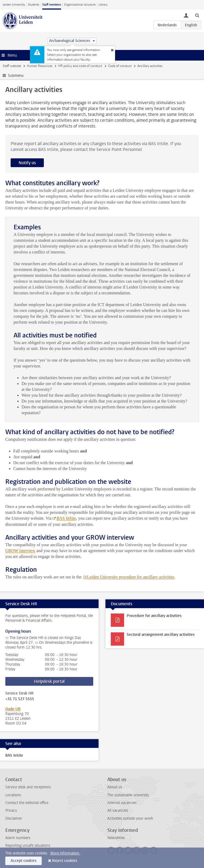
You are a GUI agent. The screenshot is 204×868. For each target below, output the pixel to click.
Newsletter (116, 838)
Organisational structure (80, 5)
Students (34, 5)
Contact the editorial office (27, 803)
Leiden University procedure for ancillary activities (131, 577)
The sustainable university (128, 795)
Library (103, 5)
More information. (65, 853)
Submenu (16, 76)
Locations (13, 795)
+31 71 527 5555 (20, 699)
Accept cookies (24, 861)
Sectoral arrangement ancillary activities (161, 635)
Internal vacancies (122, 803)
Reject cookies (65, 861)
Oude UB (13, 709)
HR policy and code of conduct (80, 66)
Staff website (12, 66)
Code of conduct (120, 66)
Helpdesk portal (49, 681)
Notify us (27, 163)
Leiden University (14, 5)
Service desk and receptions (28, 787)
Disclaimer (14, 818)
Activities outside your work (130, 818)
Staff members (52, 5)
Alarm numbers (18, 838)
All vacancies (118, 810)
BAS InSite (66, 518)
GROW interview (20, 551)
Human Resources (40, 66)
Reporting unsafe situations (28, 846)
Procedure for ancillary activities (154, 616)
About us (115, 787)
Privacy (11, 810)
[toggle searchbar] (197, 15)
